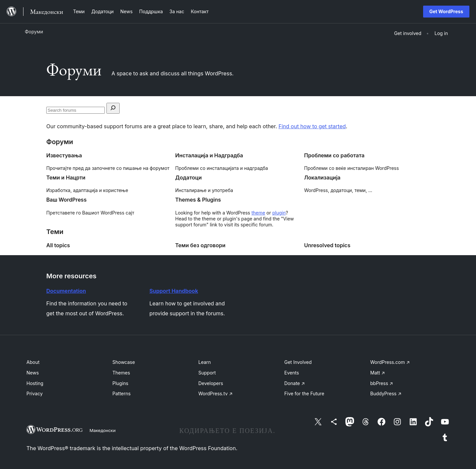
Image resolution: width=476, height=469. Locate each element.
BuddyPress (386, 393)
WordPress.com (390, 362)
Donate (295, 383)
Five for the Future (304, 393)
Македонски (103, 430)
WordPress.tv (216, 393)
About (33, 362)
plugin (279, 213)
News (33, 373)
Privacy (35, 393)
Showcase (124, 362)
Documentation (66, 291)
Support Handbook (174, 291)
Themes (121, 373)
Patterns (121, 393)
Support (207, 373)
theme (258, 213)
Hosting (35, 383)
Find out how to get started (312, 126)
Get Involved (298, 362)
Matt (377, 373)
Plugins (120, 383)
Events (292, 373)
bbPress (382, 383)
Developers (211, 383)
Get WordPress (446, 11)
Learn (205, 362)
